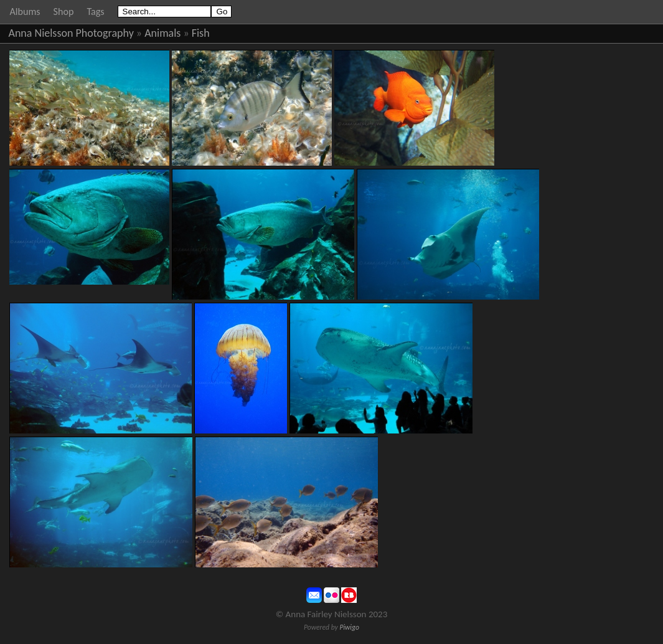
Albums (25, 12)
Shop (64, 12)
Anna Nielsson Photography (71, 33)
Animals (162, 33)
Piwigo (349, 627)
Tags (95, 12)
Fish (201, 33)
